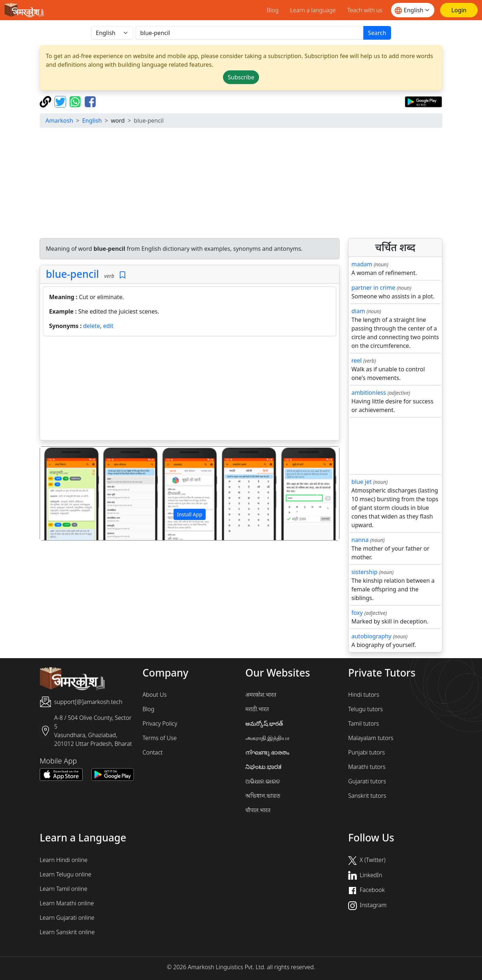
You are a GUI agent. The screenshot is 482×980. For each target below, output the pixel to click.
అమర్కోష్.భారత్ (264, 723)
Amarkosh (59, 121)
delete (91, 326)
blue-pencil (72, 274)
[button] (62, 494)
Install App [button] (189, 514)
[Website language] (413, 10)
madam (362, 264)
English (92, 121)
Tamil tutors (363, 723)
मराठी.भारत (257, 709)
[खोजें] (250, 33)
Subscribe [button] (241, 77)
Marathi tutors (367, 767)
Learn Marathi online (67, 903)
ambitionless (369, 393)
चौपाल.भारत (258, 810)
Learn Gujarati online (67, 918)
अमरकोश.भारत (261, 695)
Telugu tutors (365, 709)
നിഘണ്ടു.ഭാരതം (267, 752)
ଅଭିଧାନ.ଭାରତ (263, 781)
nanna (360, 540)
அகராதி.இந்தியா (267, 738)
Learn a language (313, 10)
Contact (153, 752)
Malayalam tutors (371, 738)
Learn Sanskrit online (67, 932)
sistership (364, 572)
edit (108, 326)
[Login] (459, 10)
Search (377, 33)
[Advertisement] (256, 184)
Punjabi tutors (367, 752)
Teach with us (365, 10)
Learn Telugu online (65, 874)
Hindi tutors (364, 695)
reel (356, 360)
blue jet (361, 482)
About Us (155, 695)
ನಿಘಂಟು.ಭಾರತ (263, 767)
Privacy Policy (160, 723)
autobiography (371, 636)
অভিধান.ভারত (263, 796)
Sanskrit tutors (367, 796)
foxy (357, 613)
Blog (273, 10)
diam (358, 311)
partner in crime (373, 288)
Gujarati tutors (367, 781)
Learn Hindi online (64, 860)
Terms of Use (160, 738)
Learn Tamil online (63, 889)
